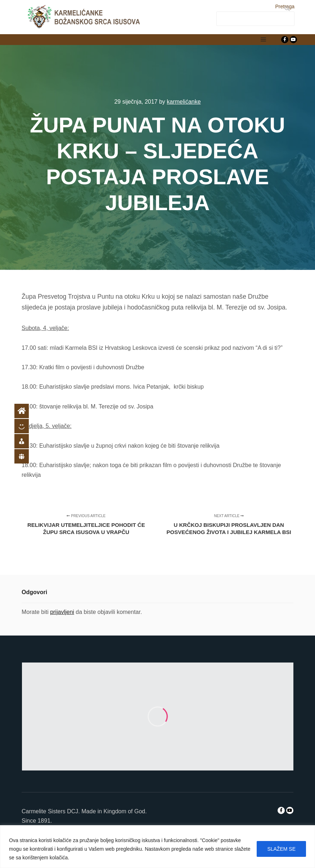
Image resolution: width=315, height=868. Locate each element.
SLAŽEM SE (281, 849)
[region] (157, 847)
